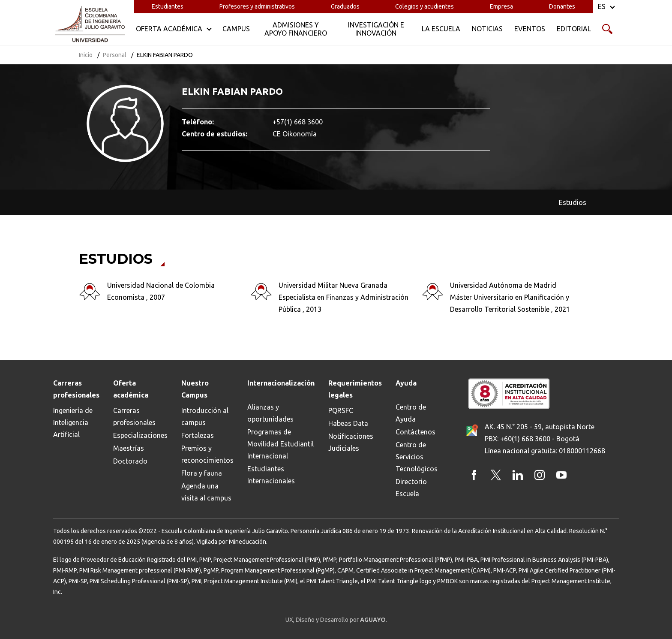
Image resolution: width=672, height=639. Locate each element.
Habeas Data (348, 423)
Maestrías (129, 448)
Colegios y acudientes (424, 6)
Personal (115, 55)
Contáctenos (415, 432)
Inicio (86, 55)
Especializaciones (140, 435)
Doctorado (130, 461)
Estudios (573, 202)
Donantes (562, 6)
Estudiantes (168, 6)
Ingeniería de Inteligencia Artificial (73, 422)
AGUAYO (373, 620)
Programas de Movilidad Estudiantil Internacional (280, 444)
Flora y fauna (202, 473)
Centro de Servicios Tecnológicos (417, 457)
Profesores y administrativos (257, 6)
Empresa (501, 6)
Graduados (345, 6)
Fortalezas (198, 435)
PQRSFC (341, 410)
